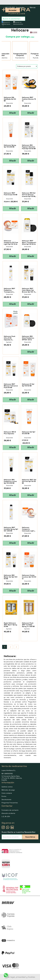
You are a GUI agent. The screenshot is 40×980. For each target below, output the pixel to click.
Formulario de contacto (10, 810)
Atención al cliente (8, 813)
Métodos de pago (8, 790)
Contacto (20, 7)
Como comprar (7, 793)
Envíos (4, 796)
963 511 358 (10, 7)
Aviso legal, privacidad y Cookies (20, 977)
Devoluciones (6, 799)
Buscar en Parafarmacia (6, 23)
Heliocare (20, 30)
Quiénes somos (7, 787)
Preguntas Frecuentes (10, 803)
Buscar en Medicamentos (18, 23)
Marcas (33, 7)
